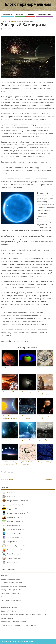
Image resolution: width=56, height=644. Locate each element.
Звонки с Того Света (9, 611)
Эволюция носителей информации (14, 586)
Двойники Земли (27, 440)
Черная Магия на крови (10, 604)
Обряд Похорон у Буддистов (12, 593)
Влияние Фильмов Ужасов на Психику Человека (19, 625)
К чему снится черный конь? (11, 590)
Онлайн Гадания (44, 14)
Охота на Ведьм (7, 479)
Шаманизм (49, 479)
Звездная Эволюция (10, 440)
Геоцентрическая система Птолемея (45, 369)
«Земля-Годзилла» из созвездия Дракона (10, 417)
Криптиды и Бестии (11, 529)
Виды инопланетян (8, 597)
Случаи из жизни (10, 550)
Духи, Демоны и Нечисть (13, 513)
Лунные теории (27, 392)
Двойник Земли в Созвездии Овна (27, 463)
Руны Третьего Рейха (9, 607)
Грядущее (8, 509)
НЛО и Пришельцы (11, 538)
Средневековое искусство (11, 579)
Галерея (30, 14)
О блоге (20, 14)
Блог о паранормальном (28, 4)
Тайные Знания (10, 558)
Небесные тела (8, 472)
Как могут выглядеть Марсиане (45, 393)
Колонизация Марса (10, 392)
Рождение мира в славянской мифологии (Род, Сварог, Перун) (24, 614)
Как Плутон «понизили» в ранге (27, 417)
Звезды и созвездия (45, 462)
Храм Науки (8, 562)
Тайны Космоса (8, 29)
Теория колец (27, 368)
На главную (8, 14)
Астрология (8, 497)
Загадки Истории (10, 517)
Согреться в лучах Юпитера (45, 417)
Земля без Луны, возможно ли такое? (10, 463)
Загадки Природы (10, 521)
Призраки (7, 542)
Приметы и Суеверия (12, 546)
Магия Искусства (10, 534)
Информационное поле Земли (12, 583)
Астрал (6, 492)
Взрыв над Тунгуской (45, 440)
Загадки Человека (11, 525)
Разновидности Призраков (11, 600)
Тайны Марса (10, 368)
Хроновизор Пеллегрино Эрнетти (13, 622)
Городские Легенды (11, 505)
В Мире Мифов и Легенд (13, 501)
